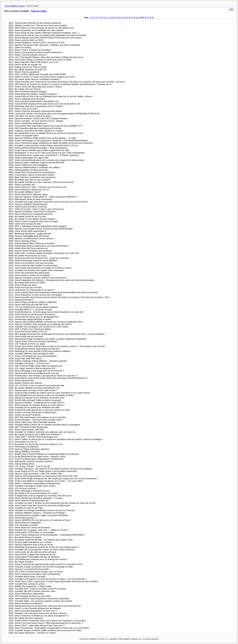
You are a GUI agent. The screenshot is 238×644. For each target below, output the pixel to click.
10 (104, 17)
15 (117, 17)
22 (134, 17)
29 (153, 17)
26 (145, 17)
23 (137, 17)
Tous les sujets (39, 11)
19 (127, 17)
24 (139, 17)
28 (150, 17)
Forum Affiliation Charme (15, 6)
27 (148, 17)
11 (107, 17)
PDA (231, 9)
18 (124, 17)
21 (132, 17)
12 (109, 17)
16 (119, 17)
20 (129, 17)
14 (114, 17)
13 (112, 17)
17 (122, 17)
